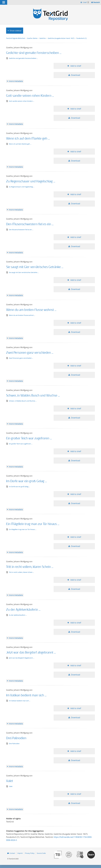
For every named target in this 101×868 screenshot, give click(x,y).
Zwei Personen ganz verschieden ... (30, 353)
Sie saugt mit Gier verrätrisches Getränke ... (35, 267)
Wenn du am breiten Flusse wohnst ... (31, 310)
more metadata (16, 81)
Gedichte (43, 38)
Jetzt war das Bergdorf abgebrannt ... (31, 653)
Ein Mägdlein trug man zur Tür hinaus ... (33, 524)
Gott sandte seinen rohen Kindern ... (30, 96)
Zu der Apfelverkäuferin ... (23, 610)
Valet (10, 781)
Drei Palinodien (16, 738)
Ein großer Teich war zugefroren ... (29, 438)
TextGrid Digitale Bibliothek (16, 38)
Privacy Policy (30, 853)
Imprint (20, 853)
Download (76, 75)
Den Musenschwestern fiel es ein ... (30, 224)
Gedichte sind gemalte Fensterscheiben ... (34, 53)
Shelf (86, 2)
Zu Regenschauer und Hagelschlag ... (31, 181)
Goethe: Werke (32, 38)
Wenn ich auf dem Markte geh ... (28, 139)
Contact (12, 853)
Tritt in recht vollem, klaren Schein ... (30, 567)
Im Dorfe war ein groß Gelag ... (26, 481)
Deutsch (97, 3)
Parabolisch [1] (81, 38)
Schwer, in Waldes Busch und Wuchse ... (33, 396)
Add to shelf (75, 66)
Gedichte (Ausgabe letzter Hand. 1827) (61, 38)
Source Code (41, 853)
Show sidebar (16, 31)
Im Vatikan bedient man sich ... (26, 695)
